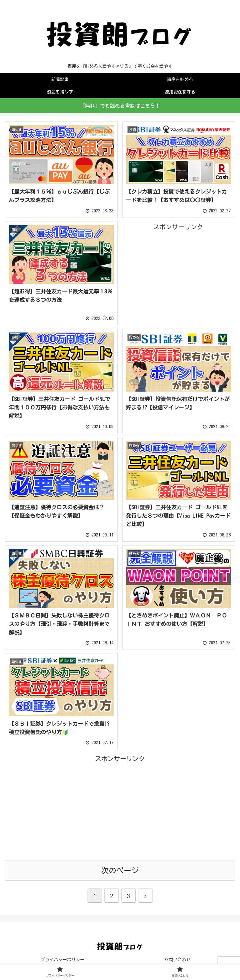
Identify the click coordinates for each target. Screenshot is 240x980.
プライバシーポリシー (62, 960)
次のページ (120, 871)
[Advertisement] (178, 276)
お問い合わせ (177, 960)
